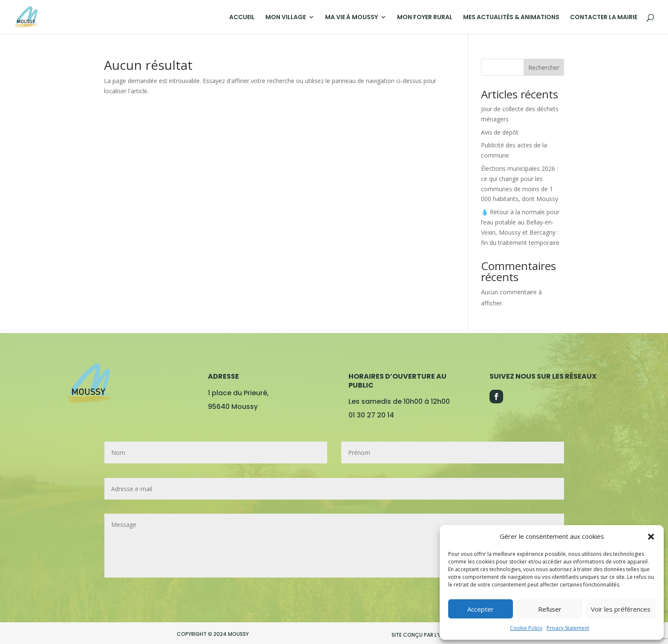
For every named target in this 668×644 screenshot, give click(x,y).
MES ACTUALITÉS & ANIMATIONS (511, 18)
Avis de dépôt (500, 132)
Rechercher (544, 68)
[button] (651, 537)
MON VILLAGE (286, 18)
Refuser (550, 609)
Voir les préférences (621, 609)
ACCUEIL (242, 18)
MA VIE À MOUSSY (351, 18)
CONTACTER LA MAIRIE (604, 18)
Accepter (481, 609)
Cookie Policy (526, 628)
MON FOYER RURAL (425, 18)
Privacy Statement (568, 628)
